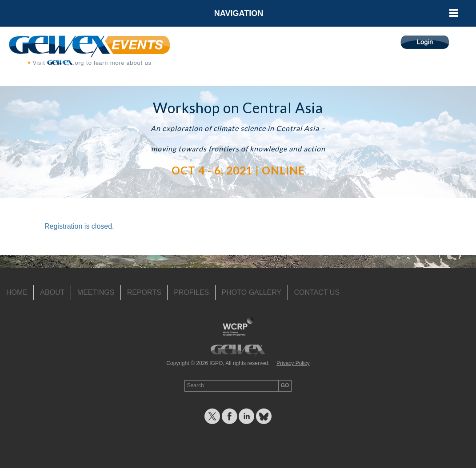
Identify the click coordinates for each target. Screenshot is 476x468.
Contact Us (317, 292)
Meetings (96, 292)
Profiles (191, 292)
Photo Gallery (252, 292)
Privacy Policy (293, 363)
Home (17, 292)
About (52, 292)
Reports (144, 292)
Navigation (239, 13)
